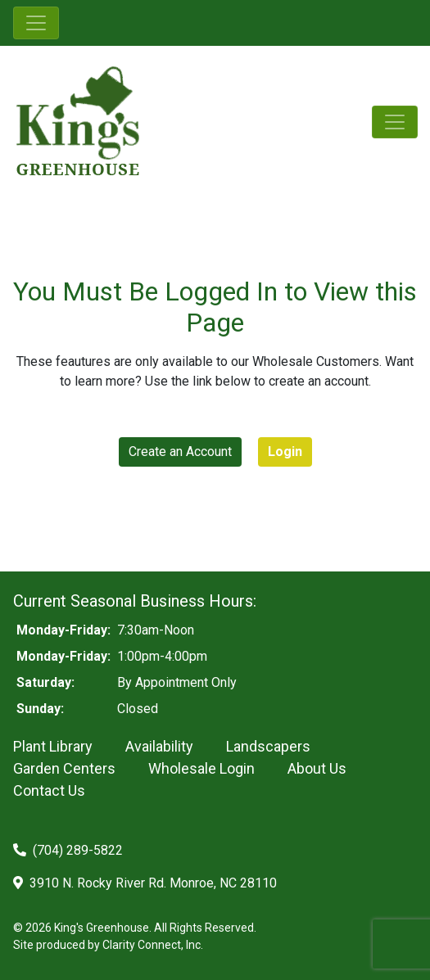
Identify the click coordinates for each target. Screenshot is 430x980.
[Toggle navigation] (36, 23)
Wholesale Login (201, 768)
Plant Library (53, 746)
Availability (159, 746)
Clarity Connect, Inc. (153, 945)
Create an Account (180, 452)
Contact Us (49, 790)
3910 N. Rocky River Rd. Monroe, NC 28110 (145, 883)
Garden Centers (64, 768)
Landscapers (268, 746)
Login (285, 452)
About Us (317, 768)
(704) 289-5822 (68, 850)
